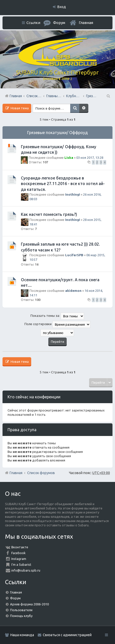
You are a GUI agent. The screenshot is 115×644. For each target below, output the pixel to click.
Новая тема (19, 108)
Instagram (19, 559)
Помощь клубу (21, 616)
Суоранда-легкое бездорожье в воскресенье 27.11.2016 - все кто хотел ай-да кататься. (63, 184)
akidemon (73, 291)
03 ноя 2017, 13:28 (90, 158)
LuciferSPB (74, 255)
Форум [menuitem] (59, 23)
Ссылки (33, 23)
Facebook (18, 553)
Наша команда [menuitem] (22, 635)
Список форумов (41, 473)
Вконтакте (20, 547)
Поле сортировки (57, 324)
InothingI (73, 194)
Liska (69, 158)
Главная (86, 23)
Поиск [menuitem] (108, 96)
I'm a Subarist (21, 564)
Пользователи (21, 610)
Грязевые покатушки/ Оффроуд (57, 133)
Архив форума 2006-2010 (29, 604)
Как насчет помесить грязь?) (49, 214)
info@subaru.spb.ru (26, 570)
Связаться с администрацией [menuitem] (67, 635)
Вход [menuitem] (62, 7)
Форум (15, 598)
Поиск (75, 108)
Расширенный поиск (84, 108)
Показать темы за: (57, 316)
